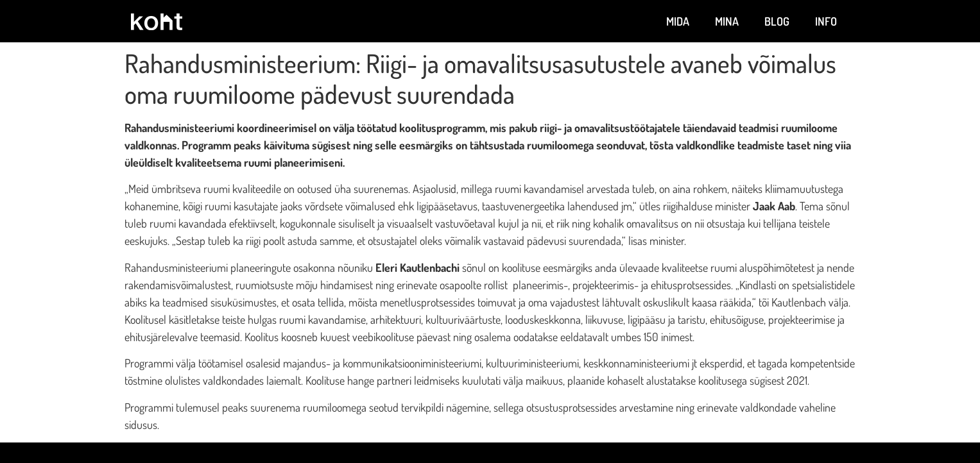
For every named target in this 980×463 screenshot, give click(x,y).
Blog (777, 21)
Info (826, 21)
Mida (678, 21)
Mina (727, 21)
